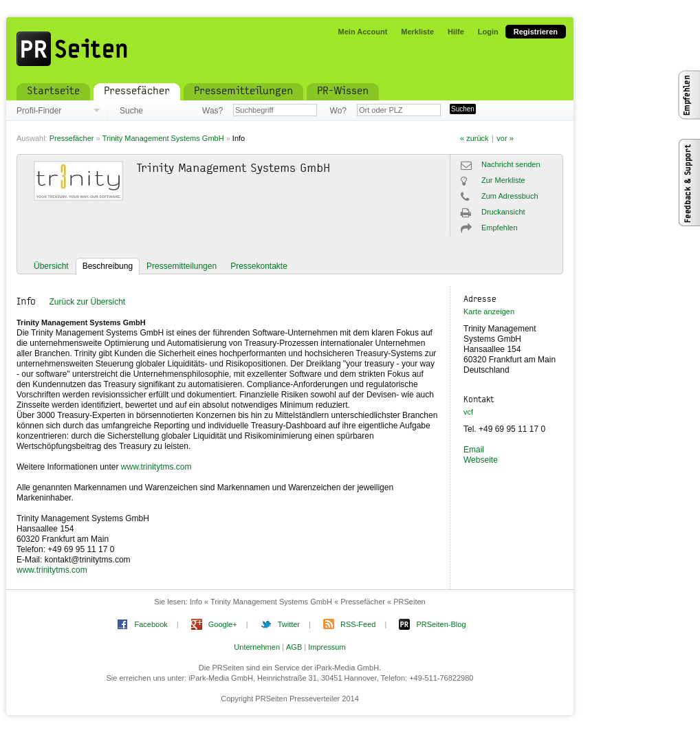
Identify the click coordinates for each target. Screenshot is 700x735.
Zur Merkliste (503, 180)
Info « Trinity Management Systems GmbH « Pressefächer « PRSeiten (308, 602)
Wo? (338, 111)
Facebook (151, 624)
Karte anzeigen (489, 311)
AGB (294, 647)
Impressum (327, 647)
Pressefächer (72, 138)
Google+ (223, 624)
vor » (505, 138)
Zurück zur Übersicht (87, 302)
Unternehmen (257, 647)
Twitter (289, 624)
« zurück (474, 138)
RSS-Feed (358, 624)
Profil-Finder (39, 111)
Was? (212, 111)
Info (239, 138)
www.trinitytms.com (156, 467)
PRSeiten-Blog (441, 624)
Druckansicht (503, 212)
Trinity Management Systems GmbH (163, 138)
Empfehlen (500, 228)
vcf (468, 412)
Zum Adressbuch (510, 196)
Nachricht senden (511, 164)
